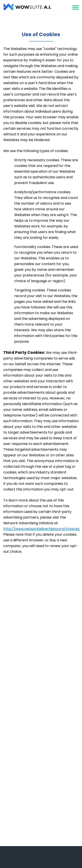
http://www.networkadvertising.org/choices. (42, 529)
